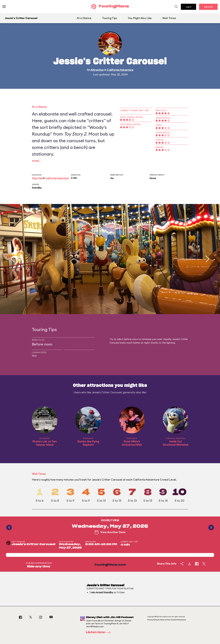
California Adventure (120, 70)
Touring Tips (110, 18)
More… (36, 161)
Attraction (97, 70)
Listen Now (99, 632)
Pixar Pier (37, 178)
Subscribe (208, 7)
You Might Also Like (140, 18)
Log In (188, 7)
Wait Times (169, 18)
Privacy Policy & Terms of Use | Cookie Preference (167, 620)
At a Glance (84, 18)
